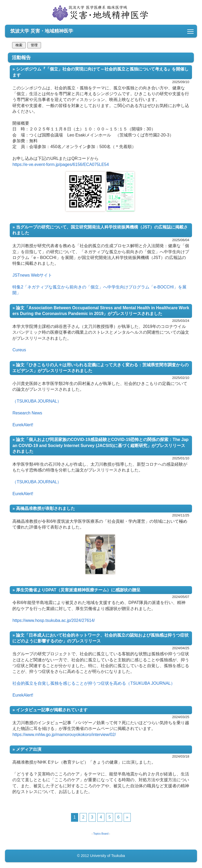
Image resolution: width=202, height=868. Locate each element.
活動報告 (101, 439)
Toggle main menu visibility (191, 30)
